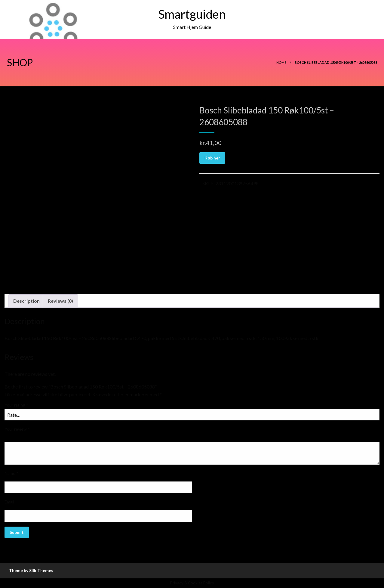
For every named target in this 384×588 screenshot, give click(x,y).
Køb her (212, 158)
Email (11, 502)
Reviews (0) (60, 301)
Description (26, 301)
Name (11, 473)
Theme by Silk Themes (31, 570)
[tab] (26, 301)
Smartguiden (192, 14)
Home (281, 62)
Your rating (16, 405)
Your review (17, 429)
